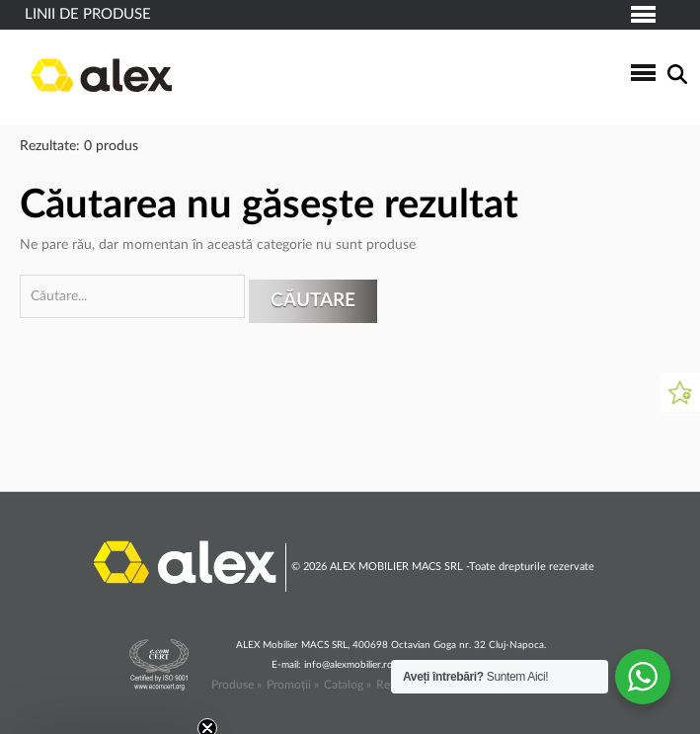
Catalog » (348, 685)
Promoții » (293, 685)
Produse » (236, 685)
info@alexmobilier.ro (349, 665)
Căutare (313, 301)
